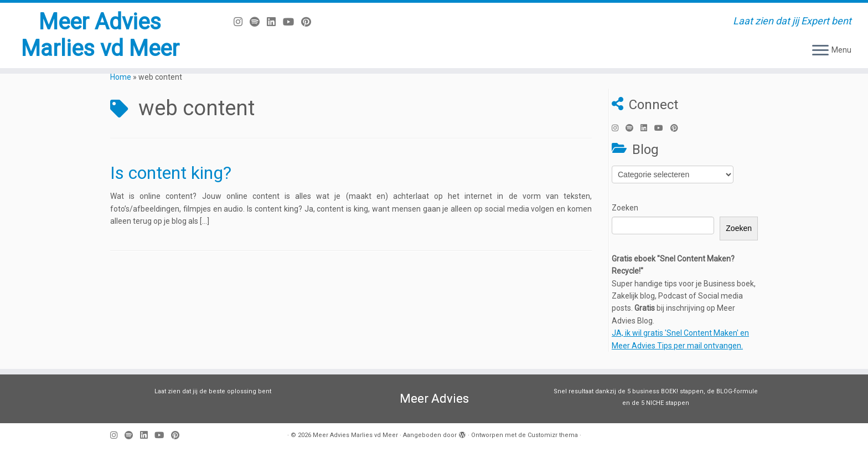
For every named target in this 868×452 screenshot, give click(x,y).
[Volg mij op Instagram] (242, 22)
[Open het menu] (820, 51)
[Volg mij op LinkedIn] (275, 22)
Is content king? (171, 173)
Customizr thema (553, 435)
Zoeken (625, 208)
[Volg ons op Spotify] (258, 22)
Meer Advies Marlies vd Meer (100, 35)
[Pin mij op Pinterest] (310, 22)
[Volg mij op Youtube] (292, 22)
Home (121, 77)
